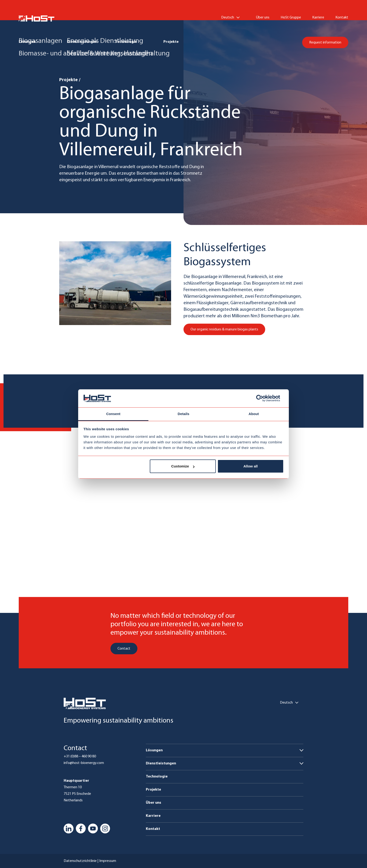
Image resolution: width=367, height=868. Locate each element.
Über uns (263, 18)
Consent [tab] (113, 414)
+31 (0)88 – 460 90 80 (80, 756)
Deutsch (228, 18)
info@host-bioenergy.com (84, 763)
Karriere (318, 18)
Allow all (251, 466)
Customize (183, 466)
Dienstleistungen (82, 42)
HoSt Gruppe (291, 18)
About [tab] (254, 414)
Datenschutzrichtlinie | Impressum (90, 861)
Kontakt (342, 18)
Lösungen (27, 42)
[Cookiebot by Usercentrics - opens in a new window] (263, 398)
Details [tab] (183, 414)
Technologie (126, 42)
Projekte (171, 42)
